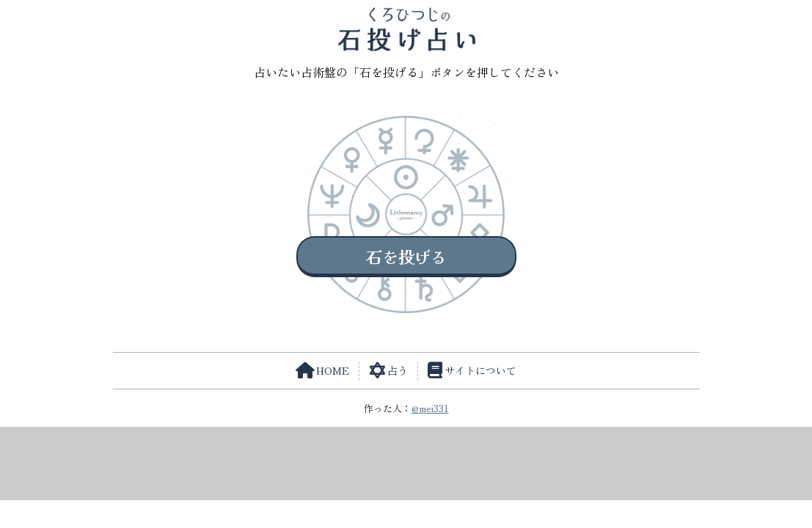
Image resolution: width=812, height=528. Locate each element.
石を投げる (406, 256)
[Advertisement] (406, 460)
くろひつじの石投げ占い (406, 29)
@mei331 (430, 408)
